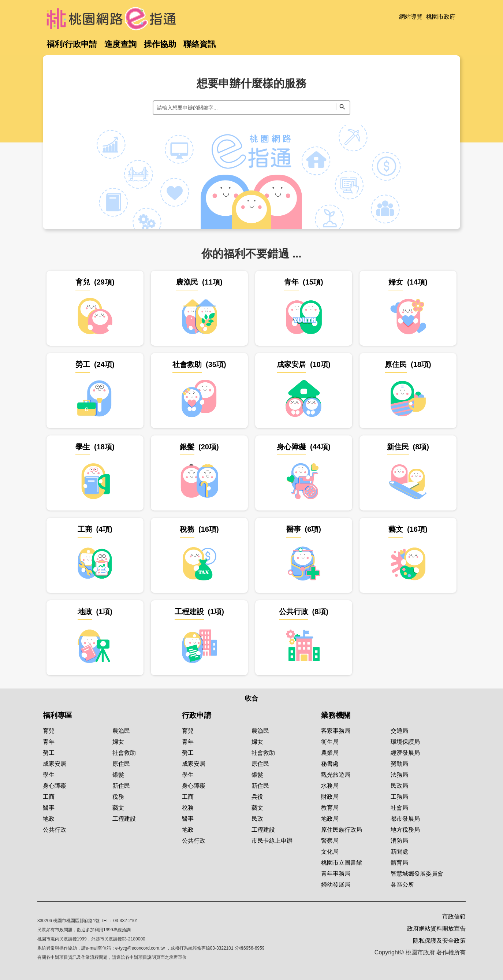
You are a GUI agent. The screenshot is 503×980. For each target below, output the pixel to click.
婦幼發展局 (336, 885)
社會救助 (124, 753)
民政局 (399, 786)
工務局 (399, 797)
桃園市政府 (441, 17)
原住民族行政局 (342, 830)
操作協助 (160, 44)
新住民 (121, 786)
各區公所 (402, 885)
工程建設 (124, 819)
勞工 (49, 753)
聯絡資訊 (200, 44)
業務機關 (336, 715)
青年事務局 (336, 874)
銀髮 (118, 775)
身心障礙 (55, 786)
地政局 (330, 819)
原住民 (121, 764)
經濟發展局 (405, 753)
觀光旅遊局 (336, 775)
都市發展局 (405, 819)
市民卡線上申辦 (272, 841)
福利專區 (57, 715)
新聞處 (399, 852)
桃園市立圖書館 (342, 863)
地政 (49, 819)
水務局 (330, 786)
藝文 (118, 808)
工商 (49, 797)
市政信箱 (454, 916)
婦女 (118, 742)
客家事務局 (336, 731)
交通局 (399, 731)
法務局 (399, 775)
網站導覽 (411, 17)
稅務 (118, 797)
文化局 (330, 852)
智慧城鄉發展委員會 (417, 874)
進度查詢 (120, 44)
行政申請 (197, 715)
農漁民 (121, 731)
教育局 (330, 808)
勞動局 (399, 764)
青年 (49, 742)
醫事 (49, 808)
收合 (251, 698)
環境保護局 (405, 742)
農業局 (330, 753)
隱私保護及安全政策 (439, 941)
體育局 (399, 863)
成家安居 (55, 764)
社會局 (399, 808)
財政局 (330, 797)
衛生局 (330, 742)
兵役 (257, 797)
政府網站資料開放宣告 (436, 929)
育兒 (49, 731)
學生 (49, 775)
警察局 (330, 841)
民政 (257, 819)
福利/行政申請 (72, 44)
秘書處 (330, 764)
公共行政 (55, 830)
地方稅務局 (405, 830)
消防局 (399, 841)
